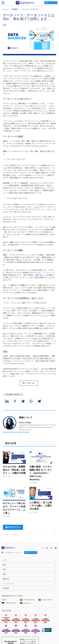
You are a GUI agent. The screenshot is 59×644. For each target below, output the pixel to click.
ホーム (5, 9)
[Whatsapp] (31, 401)
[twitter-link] (47, 548)
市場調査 (15, 9)
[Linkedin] (7, 401)
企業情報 (6, 588)
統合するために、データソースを (42, 273)
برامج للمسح (25, 603)
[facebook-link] (43, 548)
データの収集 (15, 141)
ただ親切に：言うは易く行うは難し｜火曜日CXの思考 (41, 506)
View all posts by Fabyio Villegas (16, 432)
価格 (4, 574)
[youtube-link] (56, 548)
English (4, 600)
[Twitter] (23, 401)
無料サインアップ (51, 3)
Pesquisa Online (45, 600)
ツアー (5, 560)
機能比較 (6, 579)
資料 (4, 570)
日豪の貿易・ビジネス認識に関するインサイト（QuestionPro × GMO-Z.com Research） (41, 473)
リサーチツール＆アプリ (30, 9)
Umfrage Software (9, 603)
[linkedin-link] (51, 548)
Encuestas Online (27, 600)
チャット (20, 552)
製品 (4, 565)
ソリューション (8, 584)
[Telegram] (39, 401)
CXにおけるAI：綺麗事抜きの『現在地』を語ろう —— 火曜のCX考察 (14, 470)
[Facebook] (15, 401)
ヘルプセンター (8, 552)
